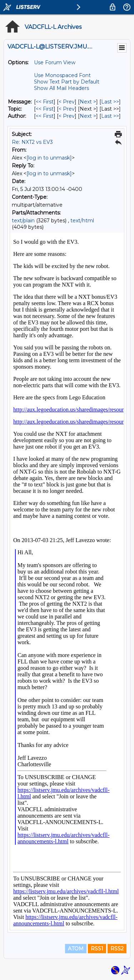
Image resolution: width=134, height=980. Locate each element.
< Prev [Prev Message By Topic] (67, 109)
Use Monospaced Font (62, 75)
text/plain (23, 221)
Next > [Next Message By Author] (88, 116)
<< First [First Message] (45, 102)
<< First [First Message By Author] (45, 116)
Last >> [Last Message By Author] (110, 116)
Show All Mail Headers (61, 88)
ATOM (76, 949)
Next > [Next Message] (88, 102)
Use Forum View (55, 62)
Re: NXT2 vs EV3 (32, 142)
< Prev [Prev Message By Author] (67, 116)
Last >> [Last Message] (110, 102)
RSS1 (97, 949)
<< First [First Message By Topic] (45, 109)
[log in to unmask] (49, 158)
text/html (82, 221)
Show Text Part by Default (67, 82)
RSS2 (117, 949)
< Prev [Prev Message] (67, 102)
